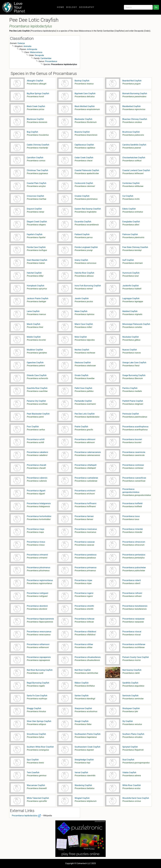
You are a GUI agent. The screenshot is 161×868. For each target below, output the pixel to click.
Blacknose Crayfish (35, 119)
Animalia (27, 46)
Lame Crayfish (33, 311)
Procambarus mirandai (133, 529)
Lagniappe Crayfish (131, 298)
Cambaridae (46, 58)
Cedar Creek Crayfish (84, 158)
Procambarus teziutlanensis (135, 606)
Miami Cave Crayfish (84, 324)
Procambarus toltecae (84, 619)
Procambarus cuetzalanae (86, 478)
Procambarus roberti (132, 580)
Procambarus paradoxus (86, 555)
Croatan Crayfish (82, 196)
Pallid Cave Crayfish (83, 388)
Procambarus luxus (131, 516)
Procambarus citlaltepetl (86, 465)
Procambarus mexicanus (86, 529)
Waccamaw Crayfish (36, 785)
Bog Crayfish (32, 132)
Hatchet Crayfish (34, 273)
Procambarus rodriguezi (38, 593)
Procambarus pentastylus (134, 555)
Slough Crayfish (82, 721)
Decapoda (39, 55)
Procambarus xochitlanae (134, 644)
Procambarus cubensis (37, 478)
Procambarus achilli (36, 439)
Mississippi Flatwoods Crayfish (136, 324)
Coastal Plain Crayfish (37, 183)
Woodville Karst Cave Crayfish (136, 798)
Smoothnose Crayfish (36, 734)
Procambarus (51, 61)
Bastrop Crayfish (82, 81)
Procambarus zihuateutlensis (88, 657)
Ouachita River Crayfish (37, 388)
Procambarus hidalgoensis (39, 503)
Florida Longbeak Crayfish (86, 247)
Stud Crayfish (128, 760)
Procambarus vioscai (132, 632)
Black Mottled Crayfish (85, 106)
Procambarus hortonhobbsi (39, 516)
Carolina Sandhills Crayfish (134, 145)
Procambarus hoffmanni (85, 503)
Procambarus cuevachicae (134, 478)
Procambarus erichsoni (85, 491)
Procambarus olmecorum (134, 542)
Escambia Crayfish (83, 222)
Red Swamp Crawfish (132, 670)
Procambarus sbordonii (37, 606)
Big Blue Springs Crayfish (38, 94)
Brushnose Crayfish (131, 132)
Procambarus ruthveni (132, 593)
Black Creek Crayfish (36, 106)
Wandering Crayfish (83, 785)
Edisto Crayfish (129, 209)
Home (61, 7)
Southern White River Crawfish (40, 747)
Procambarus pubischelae (134, 568)
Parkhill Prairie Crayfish (133, 401)
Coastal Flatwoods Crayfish (87, 170)
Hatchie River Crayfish (84, 273)
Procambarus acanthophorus (135, 427)
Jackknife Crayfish (131, 286)
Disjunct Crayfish (34, 209)
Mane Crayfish (81, 311)
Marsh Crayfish (34, 324)
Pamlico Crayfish (130, 388)
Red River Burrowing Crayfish (40, 670)
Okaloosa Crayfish (83, 363)
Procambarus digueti (36, 491)
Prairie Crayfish (81, 427)
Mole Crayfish (81, 337)
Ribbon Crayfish (82, 683)
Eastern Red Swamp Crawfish (88, 209)
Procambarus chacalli (36, 465)
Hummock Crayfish (131, 273)
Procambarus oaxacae (85, 542)
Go (156, 7)
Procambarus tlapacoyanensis (40, 619)
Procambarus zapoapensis (39, 657)
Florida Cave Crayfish (36, 247)
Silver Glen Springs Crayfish (39, 721)
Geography (87, 7)
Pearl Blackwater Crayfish (38, 414)
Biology (72, 7)
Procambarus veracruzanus (39, 632)
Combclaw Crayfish (131, 183)
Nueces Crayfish (130, 350)
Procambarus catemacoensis (88, 452)
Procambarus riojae (83, 580)
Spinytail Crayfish (130, 747)
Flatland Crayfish (82, 234)
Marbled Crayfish (130, 311)
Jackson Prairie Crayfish (38, 298)
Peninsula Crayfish (131, 414)
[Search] (138, 7)
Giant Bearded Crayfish (37, 260)
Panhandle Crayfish (83, 401)
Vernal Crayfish (81, 772)
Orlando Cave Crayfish (37, 375)
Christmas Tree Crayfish (37, 170)
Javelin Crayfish (82, 298)
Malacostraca (36, 52)
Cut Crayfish (128, 196)
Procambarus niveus (36, 542)
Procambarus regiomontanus (40, 580)
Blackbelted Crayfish (132, 106)
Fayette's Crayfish (35, 234)
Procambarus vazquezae (133, 619)
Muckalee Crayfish (131, 337)
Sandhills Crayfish (130, 683)
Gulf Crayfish (128, 260)
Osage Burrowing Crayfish (134, 375)
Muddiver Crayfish (35, 350)
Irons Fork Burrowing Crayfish (88, 286)
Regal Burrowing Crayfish (38, 683)
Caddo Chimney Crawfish (38, 145)
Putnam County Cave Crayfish (136, 657)
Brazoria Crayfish (82, 132)
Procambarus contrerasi (133, 465)
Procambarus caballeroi (37, 452)
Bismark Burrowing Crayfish (135, 94)
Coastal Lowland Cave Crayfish (136, 170)
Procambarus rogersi (84, 593)
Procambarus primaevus (86, 568)
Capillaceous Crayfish (84, 145)
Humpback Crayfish (36, 286)
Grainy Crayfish (81, 260)
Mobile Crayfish (34, 337)
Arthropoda (32, 49)
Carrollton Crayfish (35, 158)
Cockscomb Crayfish (84, 183)
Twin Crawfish (33, 772)
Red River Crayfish (83, 670)
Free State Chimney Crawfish (135, 247)
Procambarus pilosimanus (38, 568)
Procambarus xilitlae (84, 644)
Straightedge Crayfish (84, 760)
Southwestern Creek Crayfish (87, 747)
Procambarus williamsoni (38, 644)
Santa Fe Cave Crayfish (37, 696)
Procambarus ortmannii (37, 555)
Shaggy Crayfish (34, 708)
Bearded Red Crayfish (132, 81)
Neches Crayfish (82, 350)
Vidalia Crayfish (129, 772)
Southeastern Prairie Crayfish (88, 734)
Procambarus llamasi (84, 516)
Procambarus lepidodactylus (26, 816)
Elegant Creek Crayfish (37, 222)
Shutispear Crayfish (131, 708)
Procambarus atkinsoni (85, 439)
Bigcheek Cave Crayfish (85, 94)
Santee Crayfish (82, 696)
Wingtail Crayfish (82, 798)
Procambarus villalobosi (85, 632)
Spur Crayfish (33, 760)
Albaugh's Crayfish (35, 81)
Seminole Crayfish (130, 696)
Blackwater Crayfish (83, 119)
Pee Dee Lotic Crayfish (85, 414)
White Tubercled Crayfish (38, 798)
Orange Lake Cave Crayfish (134, 363)
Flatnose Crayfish (130, 234)
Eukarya (21, 43)
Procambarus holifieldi (132, 503)
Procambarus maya (36, 529)
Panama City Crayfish (36, 401)
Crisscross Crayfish (35, 196)
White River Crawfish (132, 785)
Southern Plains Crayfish (133, 734)
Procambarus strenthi (84, 606)
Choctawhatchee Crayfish (134, 158)
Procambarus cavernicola (134, 452)
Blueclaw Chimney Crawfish (135, 119)
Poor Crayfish (33, 427)
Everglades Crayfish (131, 222)
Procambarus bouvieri (132, 439)
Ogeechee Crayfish (35, 363)
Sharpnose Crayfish (83, 708)
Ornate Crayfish (81, 375)
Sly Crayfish (128, 721)
